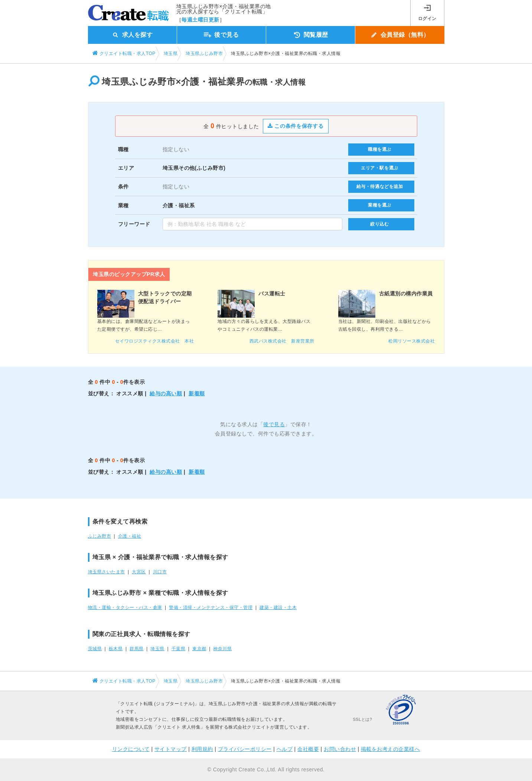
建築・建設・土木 (278, 607)
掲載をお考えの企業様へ (391, 749)
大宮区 (139, 572)
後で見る (274, 424)
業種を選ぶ (380, 205)
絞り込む (379, 224)
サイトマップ (171, 749)
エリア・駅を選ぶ (380, 168)
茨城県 (95, 649)
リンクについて (131, 749)
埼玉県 (157, 649)
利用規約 (202, 749)
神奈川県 (222, 649)
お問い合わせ (340, 749)
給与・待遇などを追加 (380, 187)
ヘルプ (285, 749)
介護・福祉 (130, 536)
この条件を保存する (296, 126)
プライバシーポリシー (245, 749)
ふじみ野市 (100, 536)
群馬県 (137, 649)
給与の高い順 (166, 393)
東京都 (199, 649)
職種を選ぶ (380, 149)
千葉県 (179, 649)
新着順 (197, 393)
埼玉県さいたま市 (107, 572)
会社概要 (308, 749)
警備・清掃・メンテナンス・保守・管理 (211, 607)
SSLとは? (363, 719)
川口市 (160, 572)
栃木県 (116, 649)
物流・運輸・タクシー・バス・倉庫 (125, 607)
